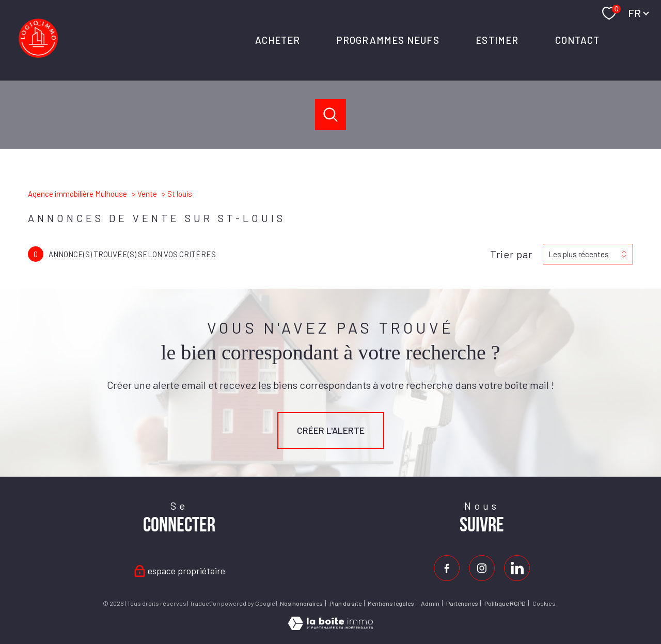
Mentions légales (391, 603)
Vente (147, 194)
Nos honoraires (301, 603)
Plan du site (345, 603)
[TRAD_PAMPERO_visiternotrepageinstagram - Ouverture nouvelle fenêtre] (482, 568)
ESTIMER (497, 40)
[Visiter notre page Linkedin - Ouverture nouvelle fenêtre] (517, 568)
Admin (430, 603)
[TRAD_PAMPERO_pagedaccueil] (38, 54)
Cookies (544, 603)
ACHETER (277, 40)
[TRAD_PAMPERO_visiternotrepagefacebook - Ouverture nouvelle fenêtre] (447, 568)
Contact (577, 40)
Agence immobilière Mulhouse (77, 194)
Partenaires (462, 603)
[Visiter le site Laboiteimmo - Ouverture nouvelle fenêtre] (330, 626)
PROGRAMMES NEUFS (388, 40)
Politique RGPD (505, 603)
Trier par (511, 254)
